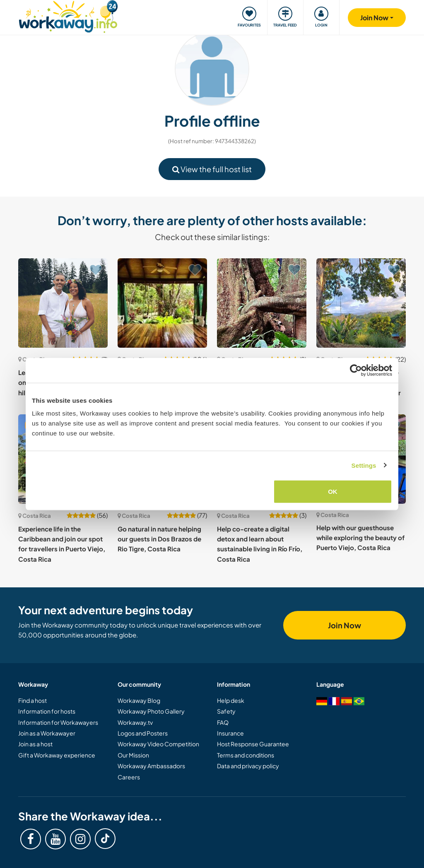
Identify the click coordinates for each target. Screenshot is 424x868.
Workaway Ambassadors (151, 766)
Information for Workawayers (58, 722)
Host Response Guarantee (253, 744)
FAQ (223, 722)
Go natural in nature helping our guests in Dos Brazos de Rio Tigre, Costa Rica (159, 539)
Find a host (33, 700)
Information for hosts (47, 711)
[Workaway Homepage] (68, 16)
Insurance (230, 733)
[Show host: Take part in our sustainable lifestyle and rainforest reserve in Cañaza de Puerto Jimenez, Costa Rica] (262, 303)
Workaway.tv (135, 722)
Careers (129, 777)
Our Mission (133, 755)
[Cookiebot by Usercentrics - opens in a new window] (356, 370)
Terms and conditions (246, 755)
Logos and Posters (143, 733)
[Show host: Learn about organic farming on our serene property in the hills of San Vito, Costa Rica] (63, 303)
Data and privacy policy (248, 766)
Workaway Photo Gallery (151, 711)
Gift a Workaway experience (57, 755)
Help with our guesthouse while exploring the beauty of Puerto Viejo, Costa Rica (360, 538)
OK (333, 492)
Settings (364, 465)
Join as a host (35, 744)
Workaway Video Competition (158, 744)
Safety (226, 711)
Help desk (231, 700)
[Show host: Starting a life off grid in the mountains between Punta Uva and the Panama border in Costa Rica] (361, 303)
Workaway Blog (139, 700)
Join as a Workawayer (47, 733)
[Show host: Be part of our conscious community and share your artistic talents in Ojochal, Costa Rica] (162, 303)
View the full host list (212, 169)
